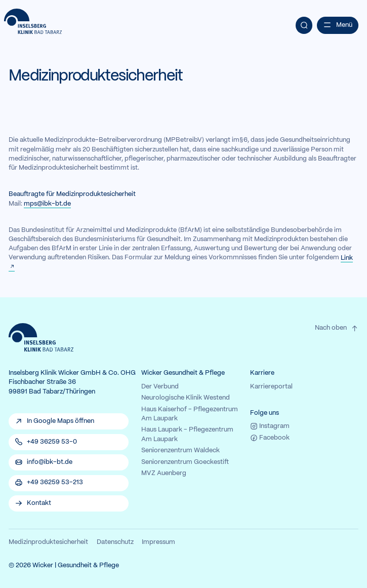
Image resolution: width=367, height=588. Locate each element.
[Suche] (304, 25)
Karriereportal (271, 387)
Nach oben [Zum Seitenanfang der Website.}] (337, 328)
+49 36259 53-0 (52, 442)
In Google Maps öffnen (60, 421)
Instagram (270, 426)
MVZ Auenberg (164, 474)
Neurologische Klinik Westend (186, 398)
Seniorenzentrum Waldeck (180, 451)
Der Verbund (160, 387)
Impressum (158, 542)
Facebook (270, 438)
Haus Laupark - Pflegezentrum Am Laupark (187, 435)
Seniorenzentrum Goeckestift (185, 462)
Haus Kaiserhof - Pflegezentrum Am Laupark (190, 414)
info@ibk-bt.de (50, 462)
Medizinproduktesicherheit (48, 542)
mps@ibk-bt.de (47, 204)
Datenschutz (115, 542)
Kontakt (39, 503)
